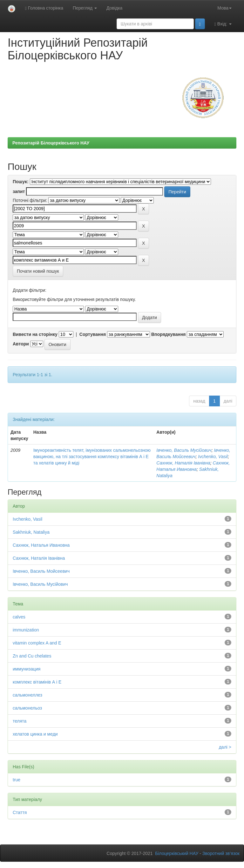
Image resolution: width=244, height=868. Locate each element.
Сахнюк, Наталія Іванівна (183, 463)
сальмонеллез (27, 695)
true (17, 780)
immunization (26, 630)
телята (20, 721)
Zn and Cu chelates (32, 656)
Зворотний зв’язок (221, 853)
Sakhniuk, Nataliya (31, 532)
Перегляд (85, 8)
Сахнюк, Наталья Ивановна (41, 545)
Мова (224, 8)
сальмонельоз (27, 708)
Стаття (20, 812)
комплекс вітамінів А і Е (37, 682)
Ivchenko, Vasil (213, 457)
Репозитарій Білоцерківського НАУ (51, 143)
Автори (21, 344)
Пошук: (21, 182)
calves (19, 617)
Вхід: (223, 24)
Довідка (114, 8)
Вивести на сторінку (35, 334)
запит (19, 191)
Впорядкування (169, 334)
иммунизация (27, 669)
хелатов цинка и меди (35, 734)
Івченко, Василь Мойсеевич (41, 571)
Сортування (93, 334)
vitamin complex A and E (37, 643)
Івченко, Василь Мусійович (184, 450)
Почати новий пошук (38, 271)
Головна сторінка (44, 8)
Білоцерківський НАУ (177, 853)
